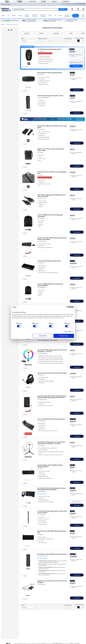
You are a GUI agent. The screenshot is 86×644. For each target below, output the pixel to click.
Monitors (14, 16)
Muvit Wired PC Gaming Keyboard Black (50, 73)
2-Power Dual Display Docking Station (49, 261)
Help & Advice (83, 16)
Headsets (41, 33)
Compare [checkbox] (26, 67)
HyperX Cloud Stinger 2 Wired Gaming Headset (52, 373)
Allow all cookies (64, 336)
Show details (68, 331)
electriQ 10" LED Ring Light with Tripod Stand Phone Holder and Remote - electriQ (51, 443)
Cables (71, 33)
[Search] (63, 9)
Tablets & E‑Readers (27, 16)
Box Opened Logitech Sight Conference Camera (52, 554)
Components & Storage (43, 16)
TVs (55, 16)
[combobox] (40, 9)
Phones (50, 16)
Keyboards (27, 33)
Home (2, 25)
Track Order (78, 9)
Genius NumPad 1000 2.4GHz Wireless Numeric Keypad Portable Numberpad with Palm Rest (52, 397)
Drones (60, 16)
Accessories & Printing (35, 16)
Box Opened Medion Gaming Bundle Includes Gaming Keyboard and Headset (51, 489)
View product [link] (76, 66)
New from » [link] (77, 502)
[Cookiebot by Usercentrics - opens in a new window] (68, 307)
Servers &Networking (67, 16)
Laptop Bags (56, 33)
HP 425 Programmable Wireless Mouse (50, 49)
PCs (9, 16)
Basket (83, 9)
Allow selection (43, 336)
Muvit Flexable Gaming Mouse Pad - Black (50, 96)
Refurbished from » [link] (76, 63)
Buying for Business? (6, 4)
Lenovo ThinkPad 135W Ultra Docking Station (51, 419)
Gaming (20, 16)
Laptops (3, 16)
